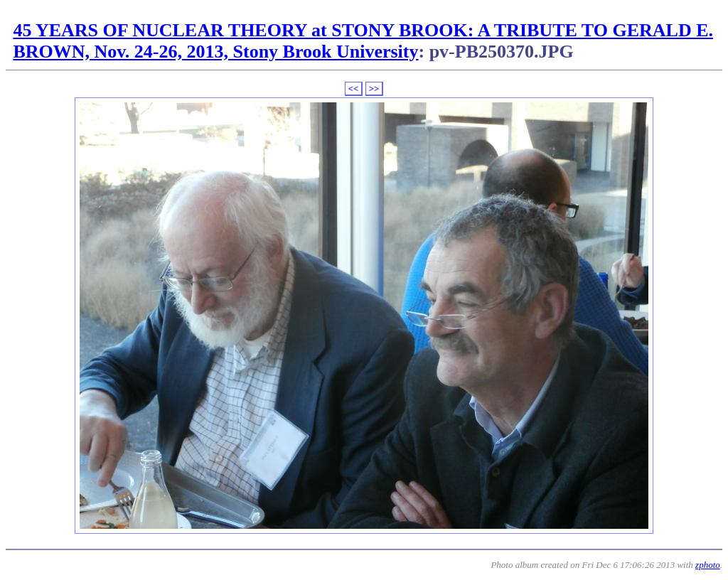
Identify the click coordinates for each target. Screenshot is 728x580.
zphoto (708, 565)
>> (374, 88)
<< (354, 88)
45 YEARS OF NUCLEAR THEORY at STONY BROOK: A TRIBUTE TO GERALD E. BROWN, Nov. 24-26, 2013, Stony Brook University (363, 41)
